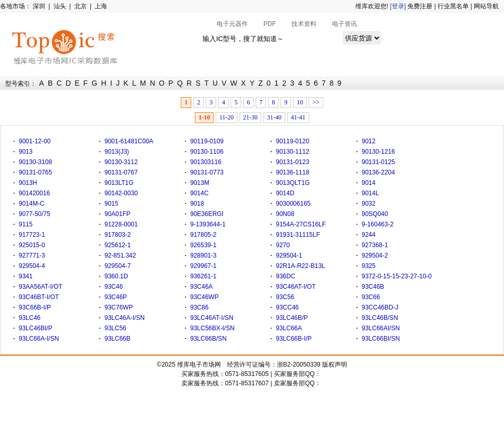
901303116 (206, 162)
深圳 (39, 6)
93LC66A (289, 328)
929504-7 (118, 266)
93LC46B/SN (380, 318)
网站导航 (486, 6)
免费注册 (420, 6)
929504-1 (289, 255)
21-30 (250, 117)
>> (316, 102)
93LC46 (30, 318)
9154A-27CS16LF (301, 224)
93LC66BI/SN (381, 339)
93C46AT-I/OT (296, 287)
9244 (369, 235)
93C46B (373, 287)
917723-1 (32, 235)
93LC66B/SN (208, 339)
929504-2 (375, 255)
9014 (369, 183)
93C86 (199, 307)
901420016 (34, 193)
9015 (111, 204)
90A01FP (117, 214)
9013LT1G (119, 183)
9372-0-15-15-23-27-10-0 (397, 276)
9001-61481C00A (129, 141)
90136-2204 (378, 172)
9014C (199, 193)
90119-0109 (207, 141)
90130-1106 (207, 152)
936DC (286, 276)
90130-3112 (121, 162)
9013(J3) (117, 152)
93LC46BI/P (36, 328)
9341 (26, 276)
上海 (101, 6)
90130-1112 (293, 152)
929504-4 (32, 266)
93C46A (201, 287)
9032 (369, 204)
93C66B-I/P (35, 307)
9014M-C (31, 204)
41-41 (298, 117)
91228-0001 (121, 224)
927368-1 (375, 245)
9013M (200, 183)
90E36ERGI (207, 214)
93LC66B (117, 339)
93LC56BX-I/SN (212, 328)
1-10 (204, 117)
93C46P (116, 297)
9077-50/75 (35, 214)
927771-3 (32, 255)
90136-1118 (293, 172)
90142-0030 (121, 193)
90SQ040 (375, 214)
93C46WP (204, 297)
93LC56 (115, 328)
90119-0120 (293, 141)
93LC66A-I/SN (39, 339)
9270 (283, 245)
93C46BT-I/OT (39, 297)
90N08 (285, 214)
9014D (285, 193)
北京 (81, 6)
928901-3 (203, 255)
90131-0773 (207, 172)
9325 (369, 266)
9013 (26, 152)
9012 (369, 141)
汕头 (60, 6)
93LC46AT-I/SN (212, 318)
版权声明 (335, 365)
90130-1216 (378, 152)
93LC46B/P (292, 318)
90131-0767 (121, 172)
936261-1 (203, 276)
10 (300, 102)
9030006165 (293, 204)
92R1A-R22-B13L (301, 266)
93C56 (285, 297)
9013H (28, 183)
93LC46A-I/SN (124, 318)
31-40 (274, 117)
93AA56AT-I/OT (41, 287)
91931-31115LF (298, 235)
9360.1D (116, 276)
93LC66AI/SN (381, 328)
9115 (26, 224)
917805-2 (203, 235)
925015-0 (32, 245)
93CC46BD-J (380, 307)
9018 (197, 204)
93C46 (114, 287)
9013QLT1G (293, 183)
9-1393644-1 (208, 224)
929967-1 (203, 266)
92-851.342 (120, 255)
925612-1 (118, 245)
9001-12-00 (35, 141)
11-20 (227, 117)
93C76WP (119, 307)
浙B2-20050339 (299, 365)
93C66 (371, 297)
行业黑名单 (453, 6)
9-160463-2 (377, 224)
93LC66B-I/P (294, 339)
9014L (370, 193)
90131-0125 (378, 162)
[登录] (398, 6)
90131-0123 (293, 162)
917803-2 (118, 235)
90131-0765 (35, 172)
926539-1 (203, 245)
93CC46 (287, 307)
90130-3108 (35, 162)
